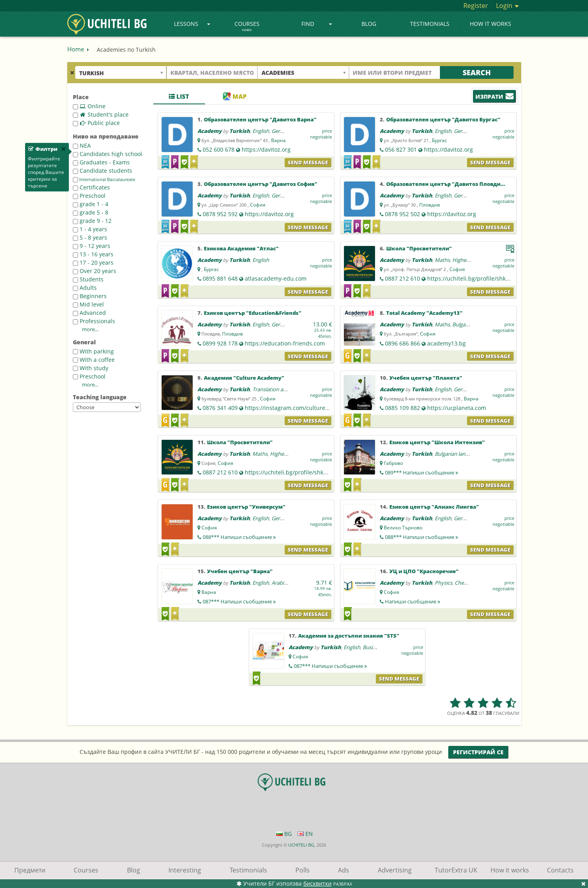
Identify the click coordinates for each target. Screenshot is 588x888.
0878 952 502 (402, 214)
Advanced (89, 313)
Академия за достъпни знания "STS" (349, 636)
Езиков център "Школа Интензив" (437, 442)
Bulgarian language (457, 454)
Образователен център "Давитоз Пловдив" (446, 184)
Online (89, 106)
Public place (96, 123)
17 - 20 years (93, 262)
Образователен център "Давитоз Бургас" (443, 119)
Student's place (101, 114)
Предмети (30, 870)
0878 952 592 (220, 214)
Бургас (440, 140)
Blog (369, 24)
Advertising (395, 870)
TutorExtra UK (456, 870)
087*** (239, 601)
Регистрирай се (478, 752)
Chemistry (467, 583)
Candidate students (103, 171)
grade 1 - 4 (91, 204)
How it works (490, 24)
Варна (278, 140)
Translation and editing (280, 389)
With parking (93, 351)
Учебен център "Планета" (426, 378)
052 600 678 (219, 149)
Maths (442, 260)
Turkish (240, 131)
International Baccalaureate (104, 180)
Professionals (94, 321)
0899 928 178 (220, 343)
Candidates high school (107, 154)
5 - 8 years (90, 237)
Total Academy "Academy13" (424, 313)
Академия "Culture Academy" (244, 378)
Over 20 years (95, 271)
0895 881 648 (220, 278)
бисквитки (317, 883)
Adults (85, 288)
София (258, 205)
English (261, 131)
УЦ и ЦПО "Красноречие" (424, 571)
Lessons (192, 24)
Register (476, 6)
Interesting (185, 870)
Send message (308, 162)
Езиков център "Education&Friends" (253, 313)
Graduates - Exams (101, 162)
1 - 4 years (90, 229)
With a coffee (94, 360)
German (281, 131)
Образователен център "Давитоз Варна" (260, 119)
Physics (443, 583)
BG (284, 834)
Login (507, 6)
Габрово (393, 463)
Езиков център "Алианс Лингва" (434, 507)
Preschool (89, 196)
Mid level (88, 304)
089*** (422, 472)
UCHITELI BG (301, 845)
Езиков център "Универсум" (246, 507)
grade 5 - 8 (91, 212)
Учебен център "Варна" (240, 571)
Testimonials (430, 24)
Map (235, 96)
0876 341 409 (220, 408)
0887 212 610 (402, 278)
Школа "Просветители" (419, 248)
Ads (344, 870)
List (179, 96)
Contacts (560, 870)
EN (305, 834)
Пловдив (430, 205)
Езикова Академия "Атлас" (241, 248)
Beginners (90, 296)
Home (76, 49)
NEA (82, 145)
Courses (247, 27)
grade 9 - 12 (92, 221)
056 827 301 (401, 149)
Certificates (91, 187)
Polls (303, 870)
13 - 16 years (93, 254)
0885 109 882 (402, 408)
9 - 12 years (92, 246)
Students (88, 279)
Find (317, 24)
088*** (239, 537)
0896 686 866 (402, 343)
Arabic (279, 583)
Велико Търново (403, 528)
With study (91, 368)
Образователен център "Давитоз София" (261, 184)
